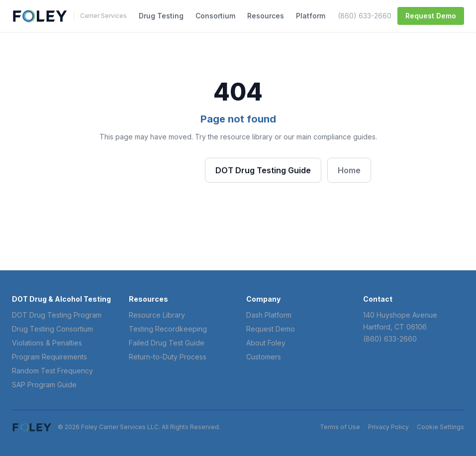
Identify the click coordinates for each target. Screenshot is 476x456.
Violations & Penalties (47, 343)
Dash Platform (269, 315)
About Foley (266, 343)
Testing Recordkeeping (168, 329)
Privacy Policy (388, 427)
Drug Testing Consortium (52, 329)
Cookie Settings (440, 427)
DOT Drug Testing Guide (263, 170)
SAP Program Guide (44, 385)
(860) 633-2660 (365, 16)
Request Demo (431, 16)
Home (349, 170)
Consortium (215, 16)
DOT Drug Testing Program (57, 315)
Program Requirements (49, 357)
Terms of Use (340, 427)
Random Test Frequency (52, 371)
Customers (264, 357)
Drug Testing (161, 16)
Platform (311, 16)
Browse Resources (152, 170)
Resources (266, 16)
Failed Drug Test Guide (167, 343)
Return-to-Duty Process (168, 357)
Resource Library (157, 315)
